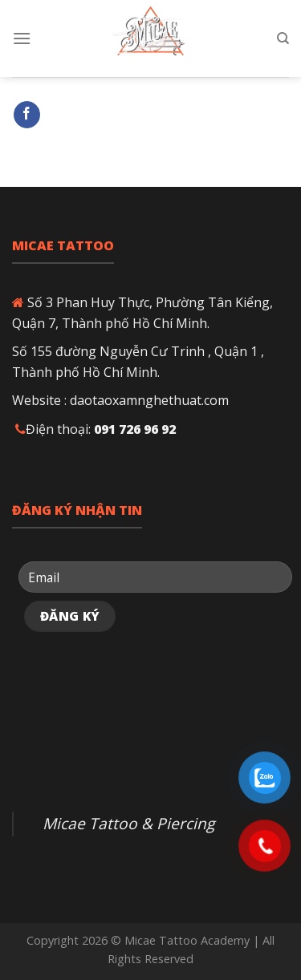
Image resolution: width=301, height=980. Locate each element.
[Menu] (22, 38)
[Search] (283, 38)
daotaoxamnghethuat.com (149, 400)
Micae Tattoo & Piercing (128, 823)
